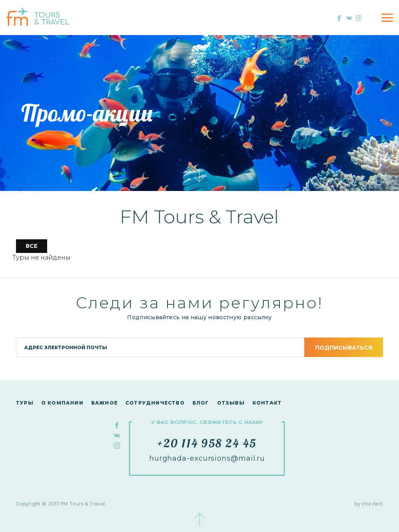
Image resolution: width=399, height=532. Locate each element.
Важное (104, 403)
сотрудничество (155, 403)
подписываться (344, 348)
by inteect (369, 504)
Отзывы (231, 403)
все (32, 246)
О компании (62, 403)
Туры (25, 403)
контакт (267, 403)
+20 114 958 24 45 (207, 443)
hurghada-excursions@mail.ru (207, 458)
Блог (201, 403)
